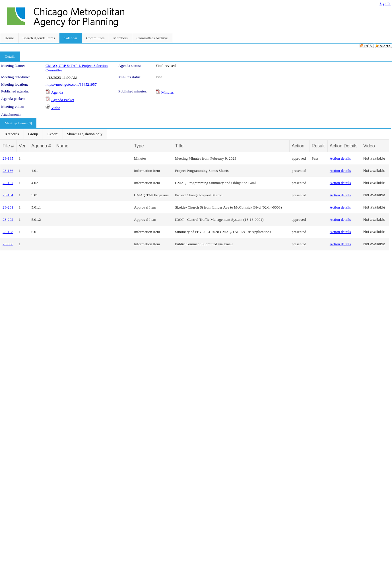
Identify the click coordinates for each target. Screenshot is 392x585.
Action (298, 146)
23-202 (8, 220)
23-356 (8, 244)
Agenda (57, 92)
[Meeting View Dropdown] (85, 134)
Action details (340, 158)
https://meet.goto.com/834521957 (71, 84)
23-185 (8, 158)
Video (56, 108)
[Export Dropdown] (52, 134)
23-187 (8, 183)
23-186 (8, 171)
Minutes (168, 92)
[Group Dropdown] (33, 134)
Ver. (23, 146)
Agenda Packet (63, 100)
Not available (374, 158)
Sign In (385, 4)
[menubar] (54, 134)
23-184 (8, 195)
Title (179, 146)
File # (8, 146)
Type (139, 146)
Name (62, 146)
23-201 (8, 207)
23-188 (8, 232)
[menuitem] (12, 134)
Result (318, 146)
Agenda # (41, 146)
